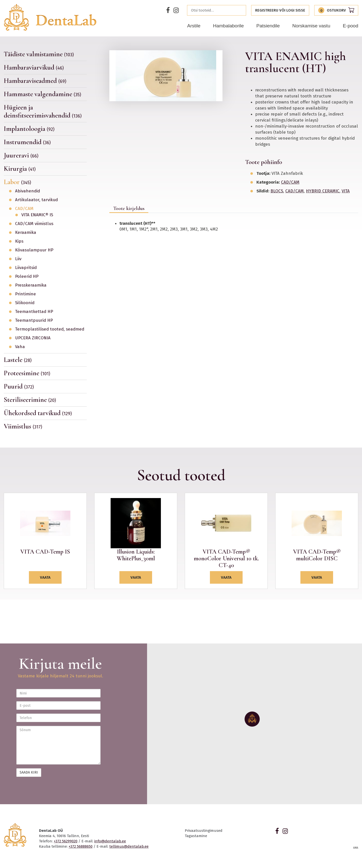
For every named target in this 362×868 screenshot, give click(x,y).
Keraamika (26, 233)
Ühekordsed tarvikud (38, 413)
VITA (346, 191)
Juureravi (21, 155)
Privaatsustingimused (204, 831)
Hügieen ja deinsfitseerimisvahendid (43, 111)
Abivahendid (28, 191)
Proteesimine (27, 373)
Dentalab (50, 17)
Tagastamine (196, 836)
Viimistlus (23, 426)
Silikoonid (25, 303)
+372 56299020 (66, 841)
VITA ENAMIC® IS (37, 215)
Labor (17, 182)
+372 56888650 (81, 846)
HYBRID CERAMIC (323, 191)
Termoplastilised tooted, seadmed (50, 329)
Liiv (18, 259)
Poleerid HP (27, 277)
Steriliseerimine (30, 400)
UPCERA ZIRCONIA (33, 338)
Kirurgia (20, 169)
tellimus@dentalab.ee (129, 846)
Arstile (194, 26)
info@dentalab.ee (110, 841)
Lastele (18, 360)
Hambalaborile (228, 26)
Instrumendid (27, 142)
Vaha (20, 347)
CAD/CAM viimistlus (34, 224)
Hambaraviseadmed (35, 81)
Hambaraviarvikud (34, 67)
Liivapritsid (26, 268)
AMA (356, 848)
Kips (19, 241)
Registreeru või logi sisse (280, 10)
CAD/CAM (24, 209)
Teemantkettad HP (34, 312)
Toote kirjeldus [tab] (129, 208)
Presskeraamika (31, 285)
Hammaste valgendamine (42, 94)
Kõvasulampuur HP (34, 250)
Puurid (19, 386)
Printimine (26, 294)
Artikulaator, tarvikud (36, 200)
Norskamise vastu (311, 26)
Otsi (241, 10)
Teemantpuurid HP (34, 320)
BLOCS (277, 191)
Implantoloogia (29, 129)
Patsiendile (268, 26)
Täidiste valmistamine (39, 54)
